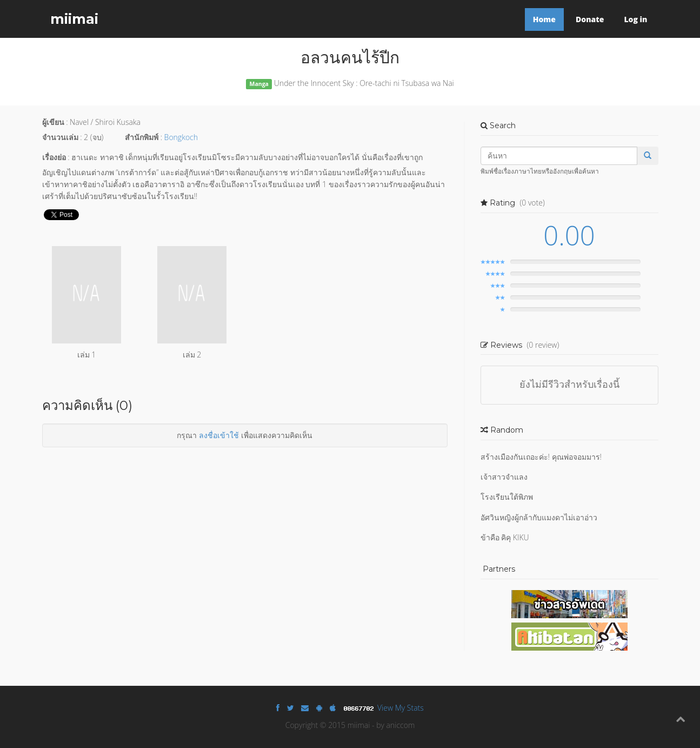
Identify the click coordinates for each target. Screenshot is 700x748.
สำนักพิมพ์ (142, 137)
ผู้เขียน (53, 122)
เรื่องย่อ (54, 157)
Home (544, 19)
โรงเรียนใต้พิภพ (507, 497)
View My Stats (401, 708)
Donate (590, 19)
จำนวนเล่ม (60, 137)
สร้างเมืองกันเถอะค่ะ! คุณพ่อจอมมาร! (541, 457)
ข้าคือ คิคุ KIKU (505, 537)
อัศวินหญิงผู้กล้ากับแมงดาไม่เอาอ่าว (539, 517)
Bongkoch (181, 137)
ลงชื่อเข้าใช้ (219, 435)
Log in (635, 19)
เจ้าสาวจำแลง (504, 477)
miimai (74, 19)
